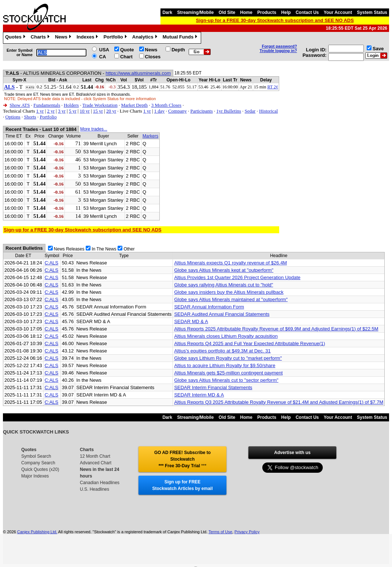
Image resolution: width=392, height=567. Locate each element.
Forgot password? (280, 46)
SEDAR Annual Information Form (209, 307)
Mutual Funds (181, 38)
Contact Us (307, 12)
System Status (372, 12)
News (64, 38)
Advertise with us (292, 453)
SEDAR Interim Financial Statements (213, 387)
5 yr (73, 111)
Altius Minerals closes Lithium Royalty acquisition (226, 336)
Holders (71, 105)
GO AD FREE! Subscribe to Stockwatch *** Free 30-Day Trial (182, 459)
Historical (268, 111)
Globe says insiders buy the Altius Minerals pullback (229, 292)
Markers (150, 136)
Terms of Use (220, 532)
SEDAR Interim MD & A (199, 395)
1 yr (40, 111)
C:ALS (52, 263)
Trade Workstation (100, 105)
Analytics (146, 38)
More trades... (94, 129)
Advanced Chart (96, 463)
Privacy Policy (247, 532)
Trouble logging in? (278, 51)
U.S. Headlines (95, 489)
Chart (126, 57)
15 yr (98, 111)
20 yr (111, 111)
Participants (201, 111)
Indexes (88, 38)
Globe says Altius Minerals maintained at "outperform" (231, 299)
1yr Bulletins (229, 111)
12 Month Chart (95, 456)
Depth (178, 50)
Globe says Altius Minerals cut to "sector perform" (226, 380)
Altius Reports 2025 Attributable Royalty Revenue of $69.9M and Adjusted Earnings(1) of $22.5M (276, 329)
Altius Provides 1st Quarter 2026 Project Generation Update (237, 277)
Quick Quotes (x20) (40, 469)
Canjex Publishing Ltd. (37, 532)
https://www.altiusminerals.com (138, 73)
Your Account (338, 12)
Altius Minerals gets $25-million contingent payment (228, 373)
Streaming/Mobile (195, 12)
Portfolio (116, 38)
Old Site (227, 12)
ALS (9, 87)
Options (13, 117)
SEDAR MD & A (191, 321)
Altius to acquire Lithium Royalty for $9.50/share (225, 365)
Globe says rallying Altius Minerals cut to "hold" (223, 285)
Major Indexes (35, 476)
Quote (127, 50)
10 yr (85, 111)
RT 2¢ (273, 87)
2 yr (51, 111)
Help (286, 12)
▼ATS (30, 87)
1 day (160, 111)
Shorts (30, 117)
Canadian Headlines (100, 483)
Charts (41, 38)
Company (177, 111)
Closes (153, 57)
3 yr (62, 111)
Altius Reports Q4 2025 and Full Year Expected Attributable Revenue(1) (249, 343)
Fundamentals (47, 105)
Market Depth (135, 105)
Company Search (38, 463)
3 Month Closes (166, 105)
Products (267, 12)
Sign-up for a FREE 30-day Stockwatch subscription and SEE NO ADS (275, 20)
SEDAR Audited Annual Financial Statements (222, 314)
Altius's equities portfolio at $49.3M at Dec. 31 (222, 351)
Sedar (250, 111)
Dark (167, 12)
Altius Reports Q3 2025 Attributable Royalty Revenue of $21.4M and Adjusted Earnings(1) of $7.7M (279, 402)
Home (246, 12)
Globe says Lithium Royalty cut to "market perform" (228, 358)
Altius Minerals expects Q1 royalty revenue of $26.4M (230, 263)
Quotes (16, 38)
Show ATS (20, 105)
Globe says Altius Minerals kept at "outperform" (224, 270)
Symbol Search (36, 456)
